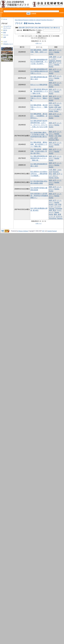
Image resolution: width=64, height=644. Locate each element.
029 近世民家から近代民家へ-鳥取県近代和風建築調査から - (39, 196)
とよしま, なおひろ (55, 216)
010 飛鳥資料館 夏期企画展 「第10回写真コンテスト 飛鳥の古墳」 (39, 91)
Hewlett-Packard (52, 231)
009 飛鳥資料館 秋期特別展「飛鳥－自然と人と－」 (39, 52)
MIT (43, 231)
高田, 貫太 (52, 210)
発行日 (5, 30)
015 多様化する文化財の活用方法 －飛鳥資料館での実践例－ (39, 174)
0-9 (20, 28)
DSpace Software (23, 231)
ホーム (5, 19)
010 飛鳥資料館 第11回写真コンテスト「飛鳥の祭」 (39, 98)
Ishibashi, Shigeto (55, 61)
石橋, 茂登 (52, 57)
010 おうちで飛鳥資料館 (39, 85)
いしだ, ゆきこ (56, 109)
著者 (5, 32)
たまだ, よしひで (55, 207)
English (62, 12)
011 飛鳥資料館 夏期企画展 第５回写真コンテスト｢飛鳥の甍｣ (39, 144)
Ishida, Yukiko (54, 111)
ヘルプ (5, 42)
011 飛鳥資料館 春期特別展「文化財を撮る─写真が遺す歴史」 (39, 151)
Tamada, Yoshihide (55, 209)
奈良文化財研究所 (2, 12)
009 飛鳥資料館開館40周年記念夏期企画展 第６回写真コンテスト (39, 71)
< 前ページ (39, 43)
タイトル (6, 35)
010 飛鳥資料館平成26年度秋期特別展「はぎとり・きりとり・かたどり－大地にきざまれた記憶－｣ (39, 125)
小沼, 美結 (58, 136)
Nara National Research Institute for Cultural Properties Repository (34, 20)
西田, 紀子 (52, 50)
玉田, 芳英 (58, 205)
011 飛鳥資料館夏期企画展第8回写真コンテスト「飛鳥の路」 (39, 158)
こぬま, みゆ (53, 138)
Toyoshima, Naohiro (56, 218)
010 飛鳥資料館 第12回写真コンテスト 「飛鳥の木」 (39, 107)
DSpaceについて (8, 44)
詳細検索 (34, 13)
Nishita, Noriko (54, 178)
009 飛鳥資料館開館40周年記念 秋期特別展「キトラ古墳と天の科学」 (39, 62)
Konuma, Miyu (54, 140)
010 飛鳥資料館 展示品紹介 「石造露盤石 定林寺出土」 (39, 116)
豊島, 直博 (57, 214)
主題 (5, 37)
